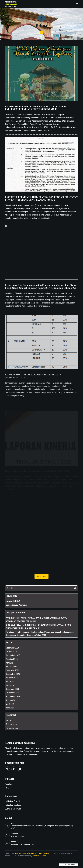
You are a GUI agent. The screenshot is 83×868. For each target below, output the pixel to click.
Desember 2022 (12, 689)
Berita (8, 720)
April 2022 (10, 708)
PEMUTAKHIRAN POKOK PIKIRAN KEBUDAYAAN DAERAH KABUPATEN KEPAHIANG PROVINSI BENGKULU (36, 620)
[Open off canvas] (77, 4)
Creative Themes (39, 856)
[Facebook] (7, 769)
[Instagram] (14, 769)
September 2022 (13, 697)
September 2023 (13, 674)
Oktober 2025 (11, 652)
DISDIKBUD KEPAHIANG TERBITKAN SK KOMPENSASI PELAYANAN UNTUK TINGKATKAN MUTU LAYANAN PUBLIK (38, 627)
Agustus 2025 (12, 659)
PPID (7, 788)
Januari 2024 (11, 667)
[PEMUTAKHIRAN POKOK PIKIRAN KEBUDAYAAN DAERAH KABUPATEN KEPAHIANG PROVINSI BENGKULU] (41, 74)
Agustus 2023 (12, 678)
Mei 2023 (10, 685)
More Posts (42, 576)
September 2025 (13, 655)
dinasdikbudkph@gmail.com (23, 844)
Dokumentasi (11, 724)
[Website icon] (41, 32)
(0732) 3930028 (18, 836)
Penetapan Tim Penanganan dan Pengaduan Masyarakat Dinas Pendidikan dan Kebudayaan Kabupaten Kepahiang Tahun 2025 (40, 634)
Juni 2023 (10, 681)
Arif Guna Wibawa (42, 853)
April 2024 (10, 663)
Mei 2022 (10, 704)
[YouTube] (20, 769)
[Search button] (75, 588)
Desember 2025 (12, 648)
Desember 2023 (12, 670)
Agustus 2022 (12, 700)
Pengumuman (12, 728)
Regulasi (9, 784)
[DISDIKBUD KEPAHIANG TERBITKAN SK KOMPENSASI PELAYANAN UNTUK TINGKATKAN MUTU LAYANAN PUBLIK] (41, 169)
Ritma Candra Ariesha (24, 853)
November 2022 (12, 693)
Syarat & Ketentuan (13, 809)
